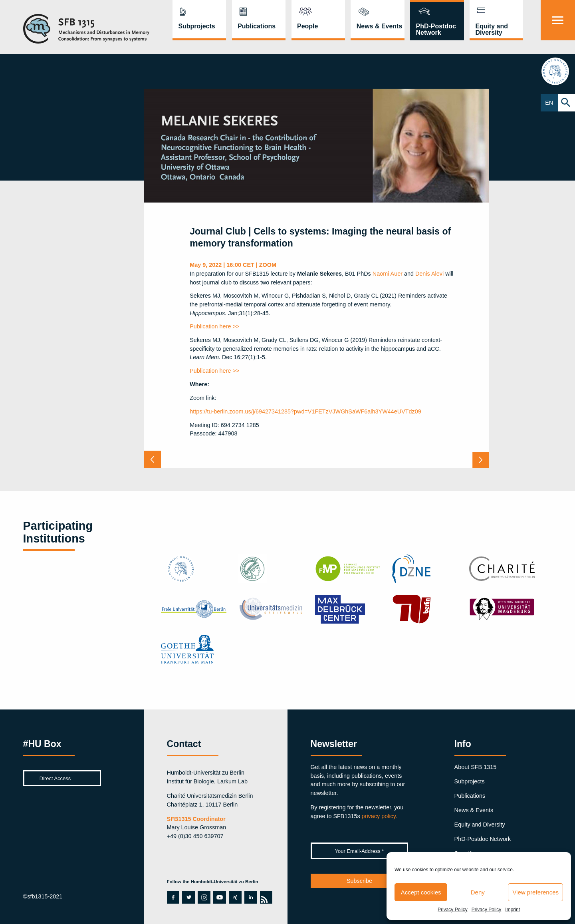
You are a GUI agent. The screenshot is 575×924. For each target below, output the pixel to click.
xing (235, 897)
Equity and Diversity (492, 29)
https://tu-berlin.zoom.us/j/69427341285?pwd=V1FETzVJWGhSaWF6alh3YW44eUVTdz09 (305, 411)
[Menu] (558, 20)
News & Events (380, 26)
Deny (478, 892)
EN (549, 103)
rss (264, 897)
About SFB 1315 (476, 767)
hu (558, 71)
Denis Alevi (429, 274)
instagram (204, 897)
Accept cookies (421, 892)
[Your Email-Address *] (360, 851)
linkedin (251, 897)
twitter (188, 897)
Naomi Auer (388, 274)
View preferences (535, 892)
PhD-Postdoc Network (436, 29)
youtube (218, 897)
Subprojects (196, 26)
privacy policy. (380, 816)
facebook (171, 897)
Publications (257, 26)
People (307, 26)
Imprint (513, 910)
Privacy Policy (453, 910)
